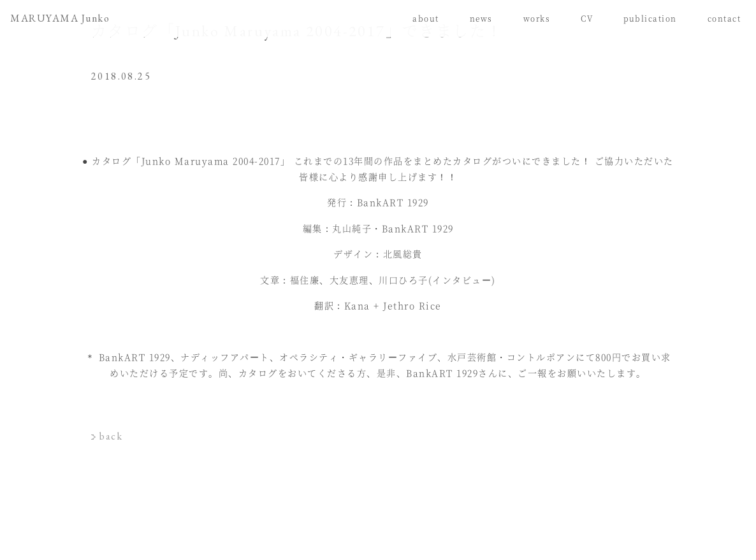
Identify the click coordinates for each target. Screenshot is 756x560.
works (537, 18)
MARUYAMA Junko (60, 18)
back (111, 436)
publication (650, 18)
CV (587, 18)
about (426, 18)
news (481, 18)
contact (724, 18)
